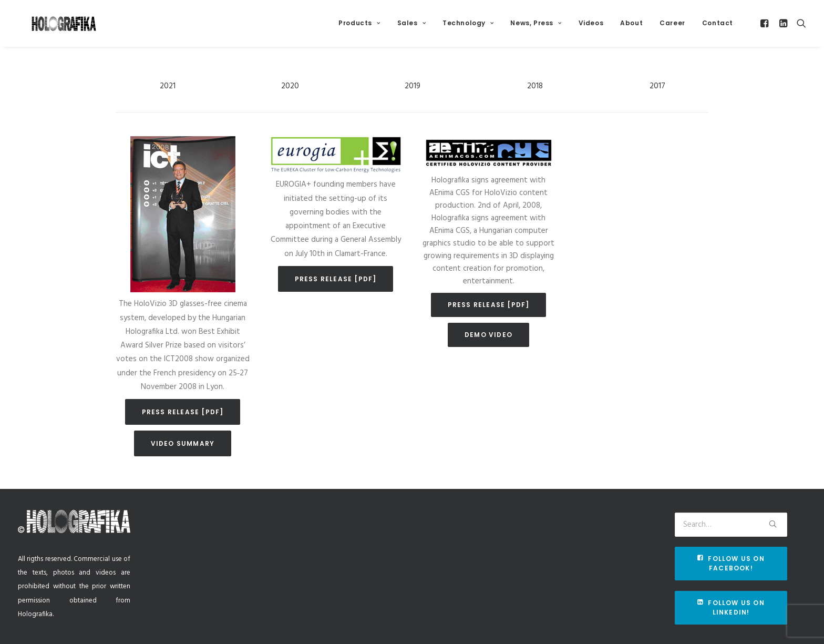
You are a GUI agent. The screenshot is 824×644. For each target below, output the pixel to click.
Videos (591, 27)
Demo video (488, 348)
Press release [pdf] (183, 425)
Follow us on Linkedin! (732, 607)
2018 (535, 99)
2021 (168, 99)
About (631, 27)
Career (672, 27)
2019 (413, 99)
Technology (468, 27)
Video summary (183, 457)
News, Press (536, 27)
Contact (718, 27)
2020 (290, 99)
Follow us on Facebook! (732, 563)
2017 (657, 99)
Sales (411, 27)
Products (359, 27)
